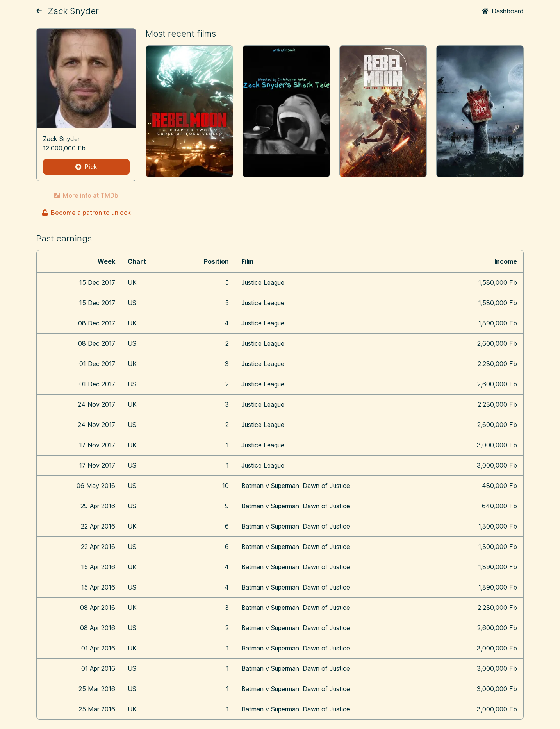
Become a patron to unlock (86, 213)
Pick (86, 167)
